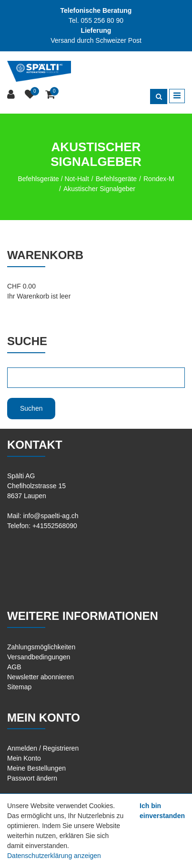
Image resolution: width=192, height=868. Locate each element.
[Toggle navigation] (177, 96)
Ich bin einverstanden (162, 811)
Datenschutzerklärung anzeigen (54, 856)
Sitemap (19, 687)
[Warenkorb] (51, 95)
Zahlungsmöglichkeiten (41, 647)
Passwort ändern (32, 778)
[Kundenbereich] (12, 95)
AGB (14, 667)
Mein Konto (24, 758)
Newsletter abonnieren (40, 677)
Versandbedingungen (39, 657)
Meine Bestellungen (36, 768)
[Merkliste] (31, 95)
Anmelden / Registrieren (43, 748)
